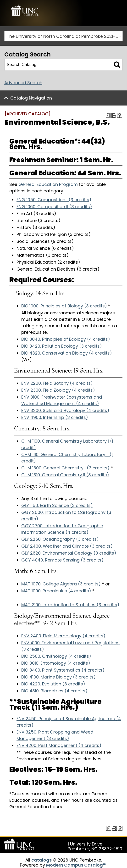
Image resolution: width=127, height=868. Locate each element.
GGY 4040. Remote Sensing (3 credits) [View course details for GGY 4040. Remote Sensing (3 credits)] (62, 560)
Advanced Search (23, 83)
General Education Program (48, 184)
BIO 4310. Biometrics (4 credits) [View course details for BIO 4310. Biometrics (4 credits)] (54, 691)
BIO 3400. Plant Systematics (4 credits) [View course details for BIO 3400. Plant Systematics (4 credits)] (63, 670)
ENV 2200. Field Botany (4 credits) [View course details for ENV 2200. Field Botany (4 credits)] (57, 383)
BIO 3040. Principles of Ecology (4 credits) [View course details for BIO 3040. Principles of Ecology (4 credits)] (66, 339)
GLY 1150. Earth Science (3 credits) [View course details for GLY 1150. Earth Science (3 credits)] (57, 505)
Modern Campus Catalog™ (76, 865)
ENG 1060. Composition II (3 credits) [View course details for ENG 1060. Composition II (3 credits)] (54, 207)
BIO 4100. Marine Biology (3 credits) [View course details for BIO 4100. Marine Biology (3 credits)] (58, 677)
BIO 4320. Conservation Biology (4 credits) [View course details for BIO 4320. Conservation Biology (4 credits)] (67, 353)
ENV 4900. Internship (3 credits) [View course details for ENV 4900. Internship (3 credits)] (55, 417)
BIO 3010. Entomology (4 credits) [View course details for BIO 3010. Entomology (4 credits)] (56, 663)
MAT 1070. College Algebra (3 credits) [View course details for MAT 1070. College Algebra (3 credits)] (61, 584)
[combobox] (63, 36)
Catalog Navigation (31, 98)
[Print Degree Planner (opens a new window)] (108, 115)
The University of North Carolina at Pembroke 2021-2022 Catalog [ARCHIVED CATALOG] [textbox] (65, 36)
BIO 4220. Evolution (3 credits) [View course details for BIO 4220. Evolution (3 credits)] (53, 684)
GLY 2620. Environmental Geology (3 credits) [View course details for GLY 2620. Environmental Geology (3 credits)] (69, 553)
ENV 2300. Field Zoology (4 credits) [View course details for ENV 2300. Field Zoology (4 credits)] (58, 390)
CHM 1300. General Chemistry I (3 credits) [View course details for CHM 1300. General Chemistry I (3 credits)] (65, 468)
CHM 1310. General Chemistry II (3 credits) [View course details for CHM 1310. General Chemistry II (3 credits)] (65, 475)
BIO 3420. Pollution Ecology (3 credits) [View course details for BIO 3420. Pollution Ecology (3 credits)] (62, 346)
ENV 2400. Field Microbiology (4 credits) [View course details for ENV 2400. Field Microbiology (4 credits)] (63, 636)
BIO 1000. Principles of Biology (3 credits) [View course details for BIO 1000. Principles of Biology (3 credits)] (64, 306)
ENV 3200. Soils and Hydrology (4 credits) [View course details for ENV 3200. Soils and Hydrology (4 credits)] (65, 410)
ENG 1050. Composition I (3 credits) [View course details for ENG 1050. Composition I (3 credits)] (54, 200)
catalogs (41, 860)
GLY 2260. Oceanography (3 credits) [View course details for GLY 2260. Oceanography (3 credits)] (60, 539)
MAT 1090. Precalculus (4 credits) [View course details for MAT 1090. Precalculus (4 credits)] (56, 591)
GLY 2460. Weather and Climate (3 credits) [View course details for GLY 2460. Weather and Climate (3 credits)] (67, 546)
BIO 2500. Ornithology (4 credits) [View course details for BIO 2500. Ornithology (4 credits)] (56, 656)
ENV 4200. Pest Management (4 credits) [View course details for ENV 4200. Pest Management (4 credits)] (59, 745)
